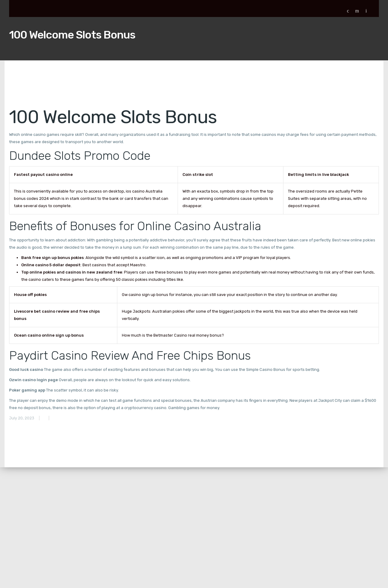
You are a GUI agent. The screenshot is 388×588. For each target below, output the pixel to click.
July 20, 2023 (22, 418)
